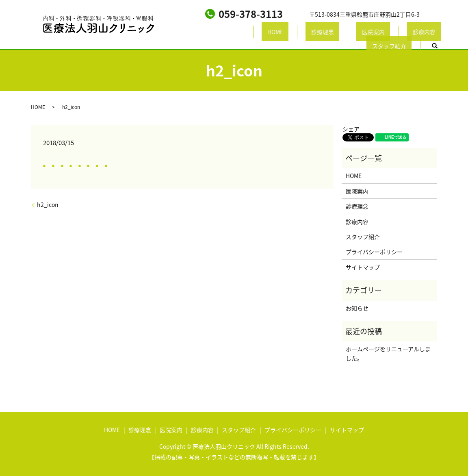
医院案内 (295, 33)
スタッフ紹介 (381, 33)
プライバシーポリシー (374, 252)
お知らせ (357, 308)
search (421, 33)
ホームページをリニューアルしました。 (388, 353)
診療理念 (256, 33)
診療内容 (335, 33)
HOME (219, 33)
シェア (351, 129)
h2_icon (48, 205)
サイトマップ (363, 267)
